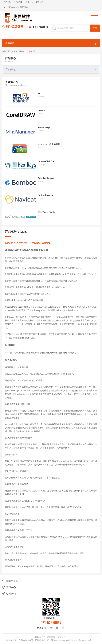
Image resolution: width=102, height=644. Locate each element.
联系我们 (40, 2)
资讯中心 (29, 2)
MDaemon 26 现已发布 (18, 7)
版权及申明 (40, 637)
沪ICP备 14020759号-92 (84, 640)
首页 (14, 51)
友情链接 (62, 637)
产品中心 (7, 2)
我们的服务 (18, 2)
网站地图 (51, 637)
